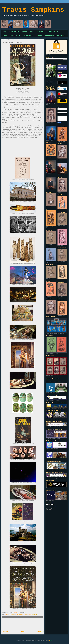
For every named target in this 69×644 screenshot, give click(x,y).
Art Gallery (39, 35)
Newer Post (5, 632)
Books (5, 35)
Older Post (41, 632)
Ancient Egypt (8, 614)
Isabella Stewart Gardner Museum (55, 35)
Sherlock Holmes (15, 35)
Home (23, 632)
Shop (32, 32)
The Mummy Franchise (33, 614)
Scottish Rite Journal (54, 32)
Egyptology (26, 614)
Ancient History (28, 35)
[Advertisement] (23, 624)
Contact (25, 32)
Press (5, 32)
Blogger (51, 640)
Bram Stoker (21, 614)
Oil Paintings (40, 32)
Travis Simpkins (33, 10)
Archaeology (13, 614)
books (17, 614)
